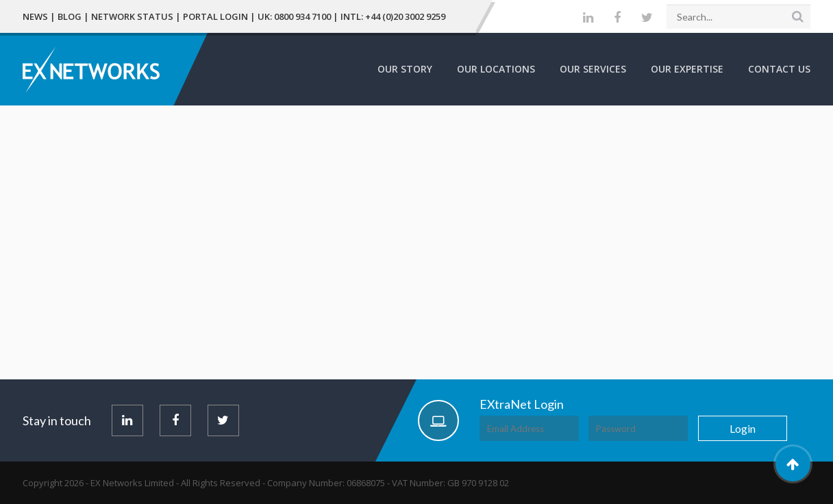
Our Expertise (687, 69)
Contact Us (779, 69)
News (35, 16)
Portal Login (215, 16)
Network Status (132, 16)
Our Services (593, 69)
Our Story (405, 69)
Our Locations (496, 69)
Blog (70, 16)
